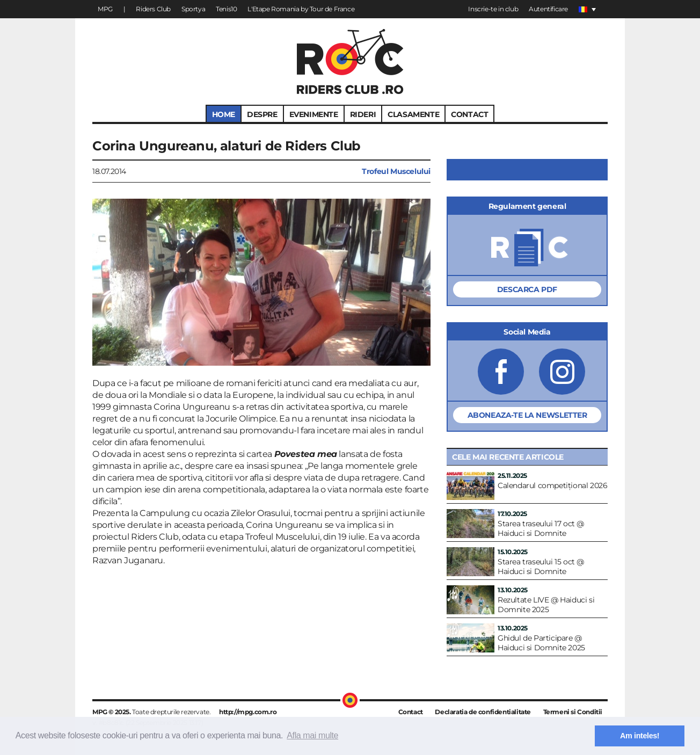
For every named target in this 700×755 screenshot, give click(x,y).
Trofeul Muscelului (396, 171)
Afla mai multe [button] (312, 735)
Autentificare (548, 9)
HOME (224, 114)
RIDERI (363, 114)
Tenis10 (226, 9)
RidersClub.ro (350, 61)
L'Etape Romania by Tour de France (301, 9)
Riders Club (153, 9)
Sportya (193, 9)
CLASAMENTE (413, 114)
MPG (105, 9)
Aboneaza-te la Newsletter (527, 415)
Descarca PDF (527, 289)
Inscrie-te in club (493, 9)
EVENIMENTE (314, 114)
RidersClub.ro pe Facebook (501, 372)
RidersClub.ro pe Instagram (562, 372)
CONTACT (469, 114)
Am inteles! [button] (640, 736)
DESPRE (262, 114)
